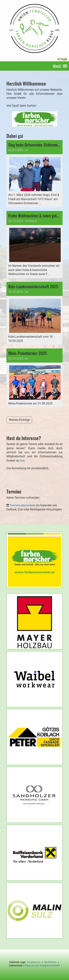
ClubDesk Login (17, 962)
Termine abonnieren (23, 505)
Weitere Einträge (19, 420)
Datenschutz (16, 965)
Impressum (34, 962)
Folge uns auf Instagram (37, 965)
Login (62, 59)
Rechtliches (50, 962)
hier (22, 461)
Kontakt (56, 965)
